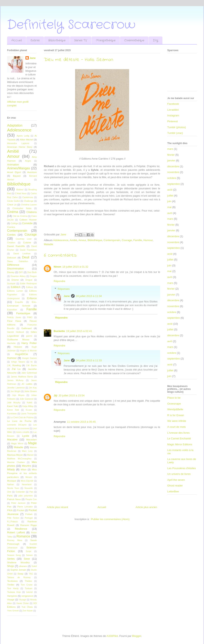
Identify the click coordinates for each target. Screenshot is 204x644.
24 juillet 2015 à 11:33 (89, 360)
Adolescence (61, 240)
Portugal (29, 518)
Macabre (12, 439)
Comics (11, 227)
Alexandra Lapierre (18, 143)
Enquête (19, 302)
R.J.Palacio (13, 522)
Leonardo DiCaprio (17, 425)
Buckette (59, 331)
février (171, 155)
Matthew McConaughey (19, 459)
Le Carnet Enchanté (179, 438)
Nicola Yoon (13, 488)
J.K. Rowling (14, 365)
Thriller (11, 585)
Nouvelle (29, 488)
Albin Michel (27, 139)
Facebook (173, 104)
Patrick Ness (14, 499)
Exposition (12, 310)
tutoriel (29, 592)
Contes (11, 235)
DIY (156, 40)
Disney (11, 272)
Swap (21, 574)
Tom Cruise (27, 585)
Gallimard (27, 328)
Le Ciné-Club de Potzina (22, 417)
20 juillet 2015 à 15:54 (72, 395)
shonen (23, 566)
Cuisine (27, 242)
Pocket (21, 510)
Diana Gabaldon (18, 261)
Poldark (29, 514)
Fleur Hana (14, 321)
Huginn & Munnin (28, 351)
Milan (23, 469)
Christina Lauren (29, 205)
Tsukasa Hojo (14, 592)
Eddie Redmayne (28, 284)
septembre (174, 184)
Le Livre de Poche (19, 421)
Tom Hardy (13, 588)
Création (11, 243)
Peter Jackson (18, 503)
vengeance (27, 596)
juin (169, 201)
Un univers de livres (179, 474)
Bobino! (20, 190)
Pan (31, 492)
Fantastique (23, 313)
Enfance (32, 298)
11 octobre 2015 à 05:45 (81, 422)
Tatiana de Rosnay (19, 577)
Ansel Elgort (14, 172)
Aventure (32, 172)
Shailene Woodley (18, 562)
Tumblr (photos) (177, 127)
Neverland (27, 485)
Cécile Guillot (13, 201)
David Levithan (22, 254)
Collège (14, 223)
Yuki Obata (27, 607)
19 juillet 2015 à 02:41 (79, 331)
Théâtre (28, 581)
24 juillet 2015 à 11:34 (89, 296)
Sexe (27, 559)
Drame (15, 280)
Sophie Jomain (18, 570)
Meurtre (26, 466)
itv (32, 362)
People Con (31, 499)
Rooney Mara (15, 540)
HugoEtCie (22, 354)
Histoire (18, 347)
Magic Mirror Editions (180, 444)
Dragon (33, 276)
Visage (11, 599)
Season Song (14, 555)
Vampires (12, 596)
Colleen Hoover (28, 220)
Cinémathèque (134, 40)
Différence (13, 265)
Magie (32, 443)
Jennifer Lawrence (16, 388)
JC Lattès (27, 384)
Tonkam (29, 588)
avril (170, 213)
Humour (148, 240)
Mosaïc (29, 477)
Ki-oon (29, 410)
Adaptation (15, 125)
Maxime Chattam (16, 462)
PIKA (10, 510)
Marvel (30, 455)
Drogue (29, 280)
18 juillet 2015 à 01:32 (75, 267)
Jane (67, 296)
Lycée (26, 436)
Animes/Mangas (19, 168)
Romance (23, 536)
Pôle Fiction (13, 518)
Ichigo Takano (18, 362)
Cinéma (13, 212)
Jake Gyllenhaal (29, 373)
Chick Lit (12, 205)
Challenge (29, 201)
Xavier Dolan (23, 603)
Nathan (11, 485)
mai (169, 207)
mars (170, 149)
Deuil (26, 257)
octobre (172, 178)
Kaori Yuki (13, 406)
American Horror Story (20, 147)
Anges (28, 161)
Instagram (173, 115)
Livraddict (173, 110)
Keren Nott (13, 410)
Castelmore (28, 197)
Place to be (174, 398)
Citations (32, 212)
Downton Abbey (18, 276)
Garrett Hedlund (16, 332)
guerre (29, 336)
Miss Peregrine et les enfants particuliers (22, 473)
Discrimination (16, 269)
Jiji (55, 395)
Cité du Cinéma (20, 216)
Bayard (17, 176)
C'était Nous (21, 194)
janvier (171, 160)
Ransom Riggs (28, 525)
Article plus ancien (146, 507)
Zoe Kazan (28, 611)
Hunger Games (29, 358)
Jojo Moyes (18, 395)
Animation (13, 165)
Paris (10, 496)
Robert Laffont (16, 532)
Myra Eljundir (27, 481)
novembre (173, 172)
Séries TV (81, 40)
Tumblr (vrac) (175, 133)
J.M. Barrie (31, 366)
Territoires (12, 581)
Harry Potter (29, 343)
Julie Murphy (14, 403)
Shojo (11, 566)
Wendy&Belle (175, 409)
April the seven (176, 480)
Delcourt (12, 257)
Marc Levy (27, 451)
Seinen (29, 555)
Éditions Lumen (15, 291)
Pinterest (172, 121)
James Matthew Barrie (22, 377)
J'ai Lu (16, 369)
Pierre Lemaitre (25, 507)
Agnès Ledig (23, 136)
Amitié (73, 240)
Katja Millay (28, 406)
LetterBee (173, 491)
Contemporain (112, 240)
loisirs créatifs (23, 432)
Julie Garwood (26, 399)
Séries (11, 559)
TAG (31, 574)
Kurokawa (12, 414)
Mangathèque (106, 40)
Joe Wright (16, 391)
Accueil (17, 40)
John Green (30, 391)
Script (28, 551)
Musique (12, 481)
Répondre (59, 281)
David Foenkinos (28, 250)
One (9, 492)
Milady (11, 469)
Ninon (57, 267)
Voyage (23, 600)
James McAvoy (15, 380)
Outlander (20, 492)
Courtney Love (24, 239)
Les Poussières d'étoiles (182, 468)
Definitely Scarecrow (71, 25)
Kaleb (29, 403)
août (170, 190)
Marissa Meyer (15, 455)
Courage (127, 240)
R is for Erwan (176, 415)
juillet (170, 196)
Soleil (34, 566)
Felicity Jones (14, 317)
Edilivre (30, 287)
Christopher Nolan (22, 208)
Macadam (32, 439)
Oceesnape (174, 404)
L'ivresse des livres (178, 433)
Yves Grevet (13, 611)
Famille (138, 240)
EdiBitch (16, 287)
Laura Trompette (29, 414)
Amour (82, 240)
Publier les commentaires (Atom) (110, 519)
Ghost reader (175, 486)
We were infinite (177, 421)
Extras (35, 40)
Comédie (27, 223)
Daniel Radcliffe (16, 246)
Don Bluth (32, 272)
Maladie (49, 244)
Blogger (137, 636)
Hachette (11, 343)
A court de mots (176, 427)
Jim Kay (33, 388)
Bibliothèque (57, 40)
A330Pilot (112, 636)
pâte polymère (26, 496)
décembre (173, 166)
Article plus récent (57, 507)
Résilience (21, 529)
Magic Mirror (17, 444)
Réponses (64, 289)
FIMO (30, 317)
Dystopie (11, 284)
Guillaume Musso (18, 339)
